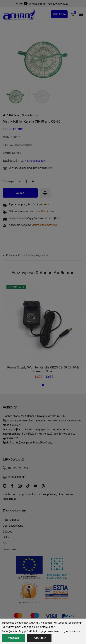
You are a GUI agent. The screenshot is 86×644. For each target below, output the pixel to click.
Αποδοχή (13, 638)
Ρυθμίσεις (39, 638)
